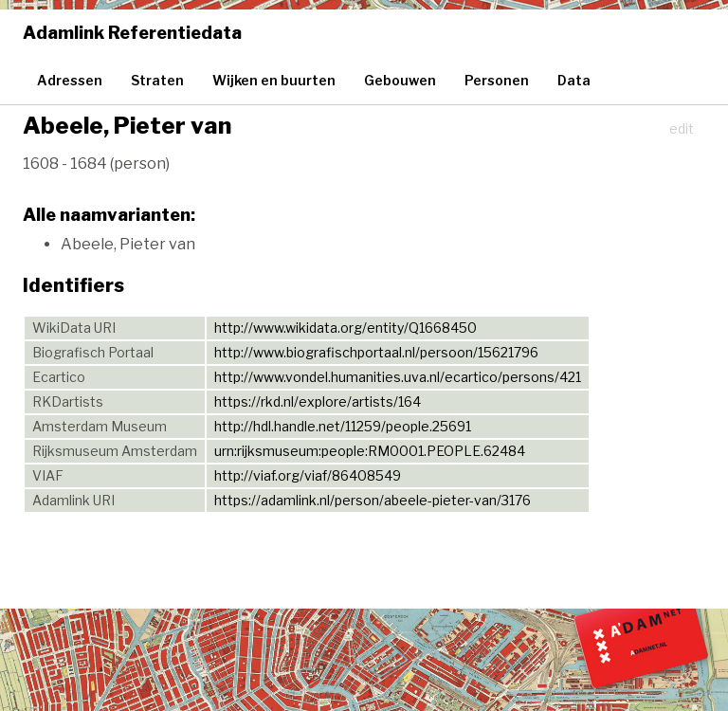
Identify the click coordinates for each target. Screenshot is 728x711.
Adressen (70, 80)
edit (682, 128)
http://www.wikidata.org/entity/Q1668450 (346, 328)
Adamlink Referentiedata (132, 33)
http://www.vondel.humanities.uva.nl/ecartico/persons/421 (398, 377)
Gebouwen (400, 80)
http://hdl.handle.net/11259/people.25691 (343, 426)
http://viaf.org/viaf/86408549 (308, 475)
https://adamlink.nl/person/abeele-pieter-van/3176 (373, 500)
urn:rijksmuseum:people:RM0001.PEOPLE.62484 (370, 451)
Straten (157, 80)
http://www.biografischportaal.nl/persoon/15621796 (376, 352)
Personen (497, 80)
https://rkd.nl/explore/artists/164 (318, 401)
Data (574, 80)
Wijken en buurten (274, 80)
